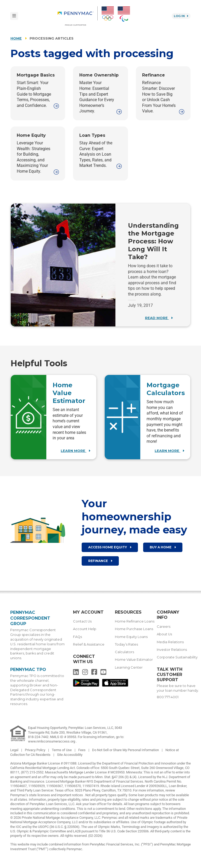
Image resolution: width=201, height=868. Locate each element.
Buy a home (163, 547)
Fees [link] (82, 750)
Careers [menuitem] (164, 627)
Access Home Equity (110, 547)
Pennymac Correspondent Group (30, 618)
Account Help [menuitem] (85, 629)
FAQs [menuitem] (77, 637)
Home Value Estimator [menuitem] (134, 660)
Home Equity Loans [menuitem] (131, 637)
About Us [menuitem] (164, 634)
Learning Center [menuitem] (129, 667)
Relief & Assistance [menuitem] (89, 644)
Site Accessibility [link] (70, 755)
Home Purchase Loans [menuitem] (134, 629)
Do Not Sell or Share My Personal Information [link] (126, 750)
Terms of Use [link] (62, 750)
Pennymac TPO (28, 670)
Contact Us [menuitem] (82, 621)
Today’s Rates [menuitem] (126, 644)
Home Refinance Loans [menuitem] (135, 621)
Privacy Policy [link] (35, 750)
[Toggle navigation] (14, 16)
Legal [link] (15, 750)
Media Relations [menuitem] (170, 642)
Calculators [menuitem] (124, 652)
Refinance (100, 561)
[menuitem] (78, 16)
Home (16, 38)
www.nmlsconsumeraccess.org (52, 741)
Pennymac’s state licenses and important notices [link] (47, 795)
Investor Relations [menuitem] (172, 650)
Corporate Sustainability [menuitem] (177, 657)
